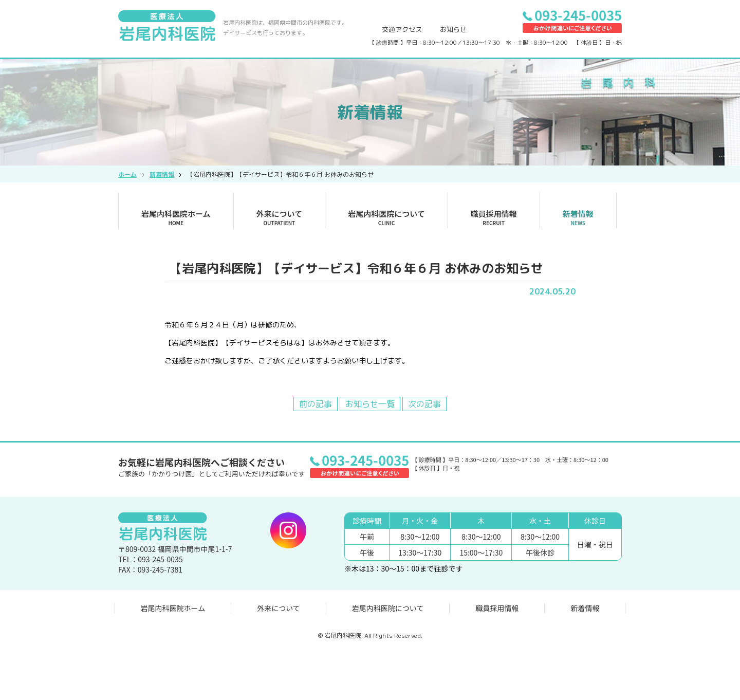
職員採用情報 (494, 217)
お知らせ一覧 (370, 404)
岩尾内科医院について (386, 217)
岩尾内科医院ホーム (176, 217)
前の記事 (316, 404)
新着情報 (578, 217)
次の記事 (424, 404)
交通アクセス (402, 29)
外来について (280, 217)
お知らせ (453, 29)
